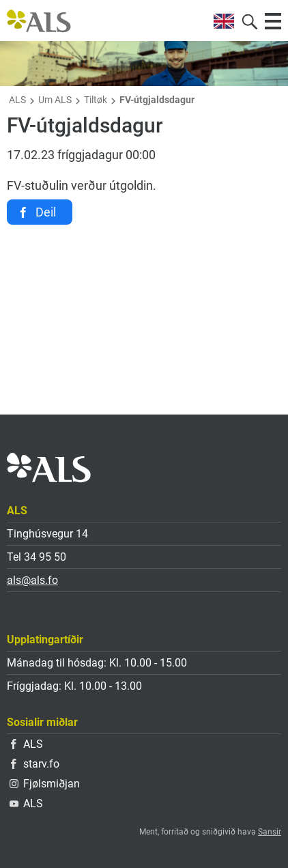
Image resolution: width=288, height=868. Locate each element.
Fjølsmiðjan (45, 784)
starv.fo (35, 764)
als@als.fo (32, 580)
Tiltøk (96, 100)
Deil (46, 212)
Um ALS (55, 100)
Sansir (270, 832)
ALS (17, 100)
